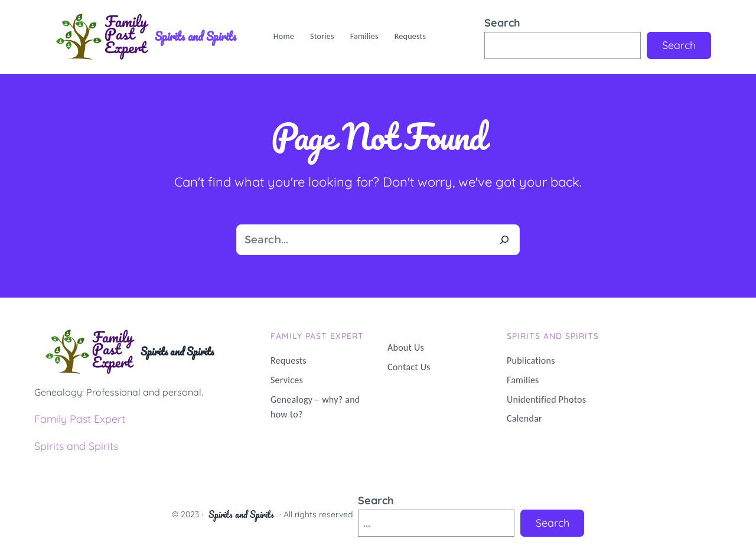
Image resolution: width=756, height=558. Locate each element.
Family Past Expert (80, 419)
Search (502, 23)
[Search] (504, 240)
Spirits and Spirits (195, 36)
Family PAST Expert (317, 336)
